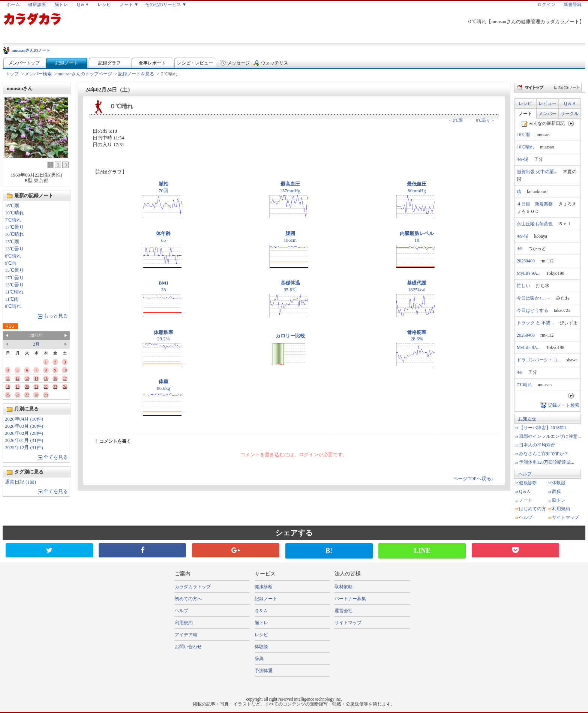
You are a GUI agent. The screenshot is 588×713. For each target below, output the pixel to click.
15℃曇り (14, 270)
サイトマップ (565, 517)
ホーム (13, 4)
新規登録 (573, 4)
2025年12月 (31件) (24, 448)
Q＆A (524, 491)
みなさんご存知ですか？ (544, 454)
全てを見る (56, 457)
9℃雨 (11, 263)
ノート (525, 114)
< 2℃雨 (456, 120)
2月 (36, 344)
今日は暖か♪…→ (534, 298)
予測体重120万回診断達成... (547, 462)
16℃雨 (12, 206)
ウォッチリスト (274, 65)
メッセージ (238, 63)
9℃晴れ (13, 306)
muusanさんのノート (31, 50)
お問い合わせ (188, 647)
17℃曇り (14, 227)
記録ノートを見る (136, 74)
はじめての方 (532, 509)
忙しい (523, 286)
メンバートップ (24, 63)
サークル (570, 114)
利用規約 (561, 509)
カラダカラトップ (193, 587)
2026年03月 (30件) (24, 426)
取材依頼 (343, 587)
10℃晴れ (14, 213)
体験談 (559, 483)
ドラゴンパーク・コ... (539, 360)
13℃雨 (12, 242)
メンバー (547, 114)
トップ (12, 74)
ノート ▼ (129, 4)
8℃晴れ (13, 256)
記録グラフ (109, 63)
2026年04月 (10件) (24, 419)
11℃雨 (12, 299)
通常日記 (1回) (20, 482)
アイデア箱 (186, 635)
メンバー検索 (38, 74)
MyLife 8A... (529, 348)
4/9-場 (523, 159)
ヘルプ (525, 474)
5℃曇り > (485, 120)
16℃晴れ (14, 234)
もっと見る (56, 316)
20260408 (526, 335)
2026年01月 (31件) (24, 440)
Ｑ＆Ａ (83, 4)
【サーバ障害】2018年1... (544, 428)
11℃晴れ (14, 292)
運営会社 (343, 611)
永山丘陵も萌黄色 (535, 224)
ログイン (546, 4)
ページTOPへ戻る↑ (473, 479)
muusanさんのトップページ (85, 74)
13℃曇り (14, 249)
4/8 (520, 372)
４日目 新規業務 (535, 204)
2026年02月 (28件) (24, 433)
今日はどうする (532, 310)
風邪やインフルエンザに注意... (550, 436)
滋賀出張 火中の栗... (537, 172)
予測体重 (264, 671)
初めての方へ (188, 599)
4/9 (520, 249)
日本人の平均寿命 (537, 445)
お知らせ (527, 419)
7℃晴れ (13, 220)
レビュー (547, 103)
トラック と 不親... (535, 323)
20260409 (526, 261)
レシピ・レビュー (195, 63)
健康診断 (37, 4)
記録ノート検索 (564, 405)
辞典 (556, 491)
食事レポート (152, 63)
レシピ (104, 4)
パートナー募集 (350, 599)
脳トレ (61, 4)
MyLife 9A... (529, 273)
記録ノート (67, 63)
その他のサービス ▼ (166, 4)
